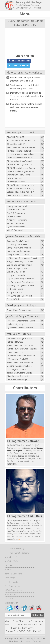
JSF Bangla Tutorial (15, 289)
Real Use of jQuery (15, 324)
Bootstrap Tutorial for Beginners (21, 356)
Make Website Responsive (18, 376)
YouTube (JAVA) (11, 561)
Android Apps (11, 594)
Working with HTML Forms (19, 175)
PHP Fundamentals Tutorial (19, 151)
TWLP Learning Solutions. (32, 638)
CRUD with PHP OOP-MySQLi (20, 195)
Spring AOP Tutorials (16, 275)
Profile (27, 641)
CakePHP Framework (16, 210)
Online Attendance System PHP (20, 171)
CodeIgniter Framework (17, 206)
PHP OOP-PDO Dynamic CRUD (20, 165)
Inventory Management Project (20, 285)
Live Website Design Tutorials (20, 339)
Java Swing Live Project (17, 244)
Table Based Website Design (19, 373)
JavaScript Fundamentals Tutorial (21, 321)
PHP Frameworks (12, 586)
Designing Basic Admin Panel (19, 366)
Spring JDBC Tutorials (16, 299)
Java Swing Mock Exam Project (20, 282)
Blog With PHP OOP (16, 137)
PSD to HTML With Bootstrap (20, 362)
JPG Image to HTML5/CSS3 (19, 369)
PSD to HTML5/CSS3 (16, 352)
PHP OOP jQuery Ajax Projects (20, 185)
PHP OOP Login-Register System (21, 168)
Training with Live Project (30, 2)
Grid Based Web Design (17, 380)
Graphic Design (12, 603)
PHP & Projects (11, 582)
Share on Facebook (19, 61)
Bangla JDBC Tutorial (16, 272)
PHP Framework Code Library (18, 553)
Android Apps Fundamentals (19, 310)
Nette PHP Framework (17, 220)
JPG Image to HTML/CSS (18, 359)
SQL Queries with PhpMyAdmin (20, 154)
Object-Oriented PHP (16, 144)
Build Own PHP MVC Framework (21, 147)
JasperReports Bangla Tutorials (20, 279)
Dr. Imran (37, 641)
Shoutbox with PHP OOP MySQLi (21, 188)
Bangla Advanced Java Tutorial (20, 262)
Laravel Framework (15, 216)
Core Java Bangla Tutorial (18, 241)
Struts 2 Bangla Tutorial (17, 268)
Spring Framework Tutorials (19, 248)
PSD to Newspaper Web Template (22, 349)
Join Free (9, 565)
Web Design (10, 578)
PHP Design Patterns (16, 182)
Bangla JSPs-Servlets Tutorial (19, 265)
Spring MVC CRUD (15, 292)
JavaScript (9, 599)
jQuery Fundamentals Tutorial (20, 328)
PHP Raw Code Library (15, 549)
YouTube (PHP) (11, 557)
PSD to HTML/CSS (15, 342)
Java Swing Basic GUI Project (19, 296)
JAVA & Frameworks (13, 590)
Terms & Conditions (14, 574)
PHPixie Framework (15, 223)
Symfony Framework (16, 227)
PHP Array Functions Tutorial (19, 161)
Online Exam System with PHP (20, 158)
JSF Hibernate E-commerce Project (22, 258)
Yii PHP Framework (15, 230)
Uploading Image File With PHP (20, 192)
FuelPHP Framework (16, 213)
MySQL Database (15, 178)
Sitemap (9, 569)
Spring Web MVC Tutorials (18, 255)
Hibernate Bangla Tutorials (18, 251)
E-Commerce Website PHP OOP (21, 140)
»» (19, 448)
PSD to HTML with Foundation (20, 345)
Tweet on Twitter (19, 65)
